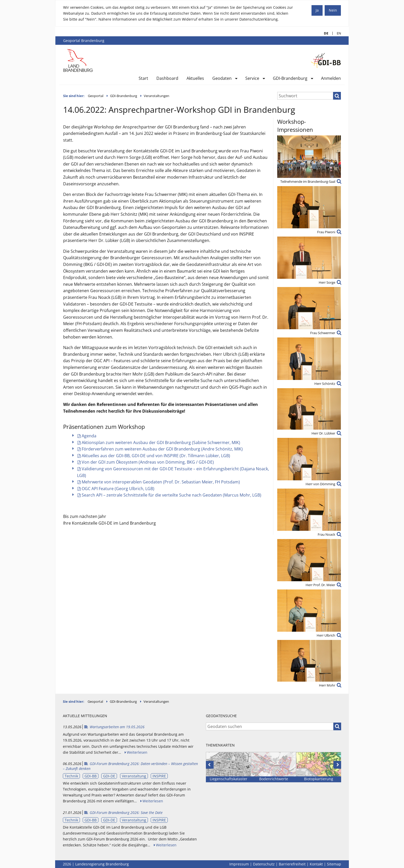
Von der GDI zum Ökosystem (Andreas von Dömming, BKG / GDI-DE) (148, 462)
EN (337, 33)
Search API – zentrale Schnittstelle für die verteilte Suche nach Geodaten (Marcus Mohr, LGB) (171, 495)
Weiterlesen (137, 752)
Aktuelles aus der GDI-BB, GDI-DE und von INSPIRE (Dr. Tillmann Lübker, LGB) (156, 456)
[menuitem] (143, 79)
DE (324, 33)
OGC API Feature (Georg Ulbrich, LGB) (118, 489)
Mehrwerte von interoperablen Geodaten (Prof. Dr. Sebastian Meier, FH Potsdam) (161, 482)
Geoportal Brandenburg (84, 41)
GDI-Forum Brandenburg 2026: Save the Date (123, 813)
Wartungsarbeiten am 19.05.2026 (114, 727)
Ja (317, 10)
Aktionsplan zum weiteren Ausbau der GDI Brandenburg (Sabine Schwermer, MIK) (161, 442)
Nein (333, 10)
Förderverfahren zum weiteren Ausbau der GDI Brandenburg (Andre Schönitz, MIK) (162, 449)
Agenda (89, 436)
